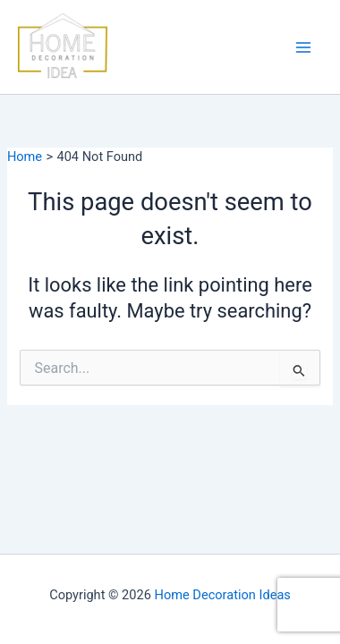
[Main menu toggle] (303, 47)
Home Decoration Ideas (223, 595)
